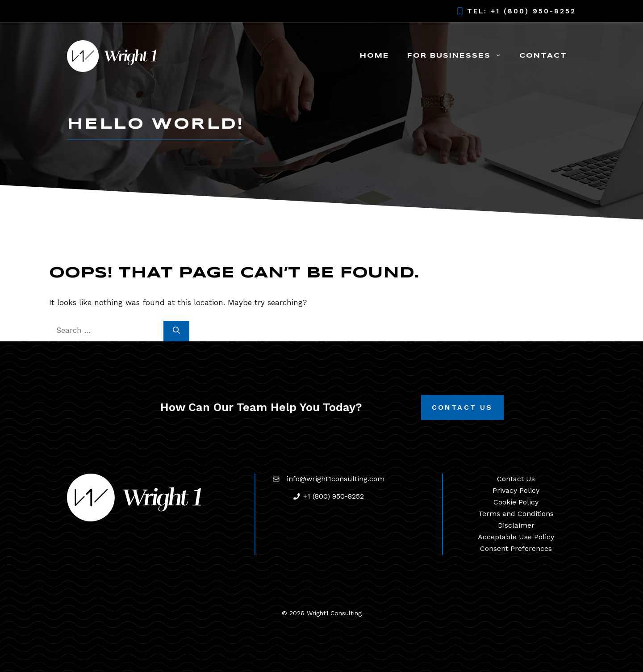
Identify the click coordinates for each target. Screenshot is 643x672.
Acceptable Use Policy (516, 537)
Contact (543, 56)
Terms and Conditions (516, 514)
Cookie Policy (516, 502)
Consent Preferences (516, 548)
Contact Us (462, 407)
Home (375, 56)
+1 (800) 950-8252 (533, 11)
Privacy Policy (516, 490)
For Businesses (459, 56)
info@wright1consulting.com (336, 479)
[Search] (176, 331)
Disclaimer (516, 525)
